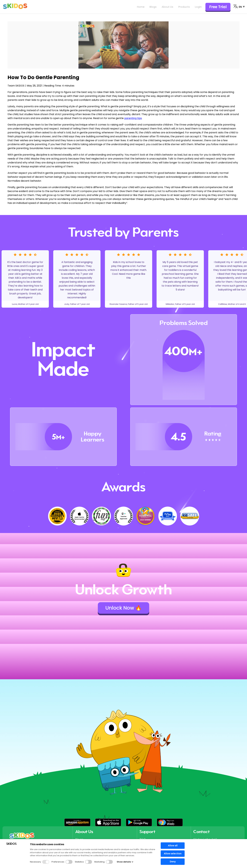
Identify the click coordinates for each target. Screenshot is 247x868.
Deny (173, 862)
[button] (77, 822)
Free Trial (218, 7)
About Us (167, 7)
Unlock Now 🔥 (123, 608)
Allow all (173, 846)
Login (198, 7)
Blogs (153, 7)
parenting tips (133, 118)
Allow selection (173, 854)
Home (141, 7)
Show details (125, 862)
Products (184, 7)
